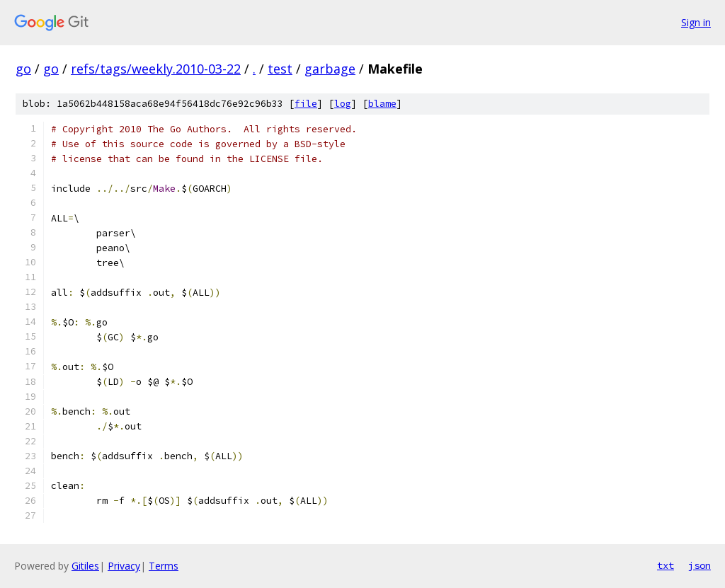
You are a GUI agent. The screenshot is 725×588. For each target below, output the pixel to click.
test (280, 69)
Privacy (124, 566)
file (306, 104)
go (23, 69)
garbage (330, 69)
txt (666, 565)
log (343, 104)
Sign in (696, 22)
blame (382, 104)
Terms (164, 566)
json (700, 565)
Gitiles (85, 566)
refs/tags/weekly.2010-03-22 (156, 69)
